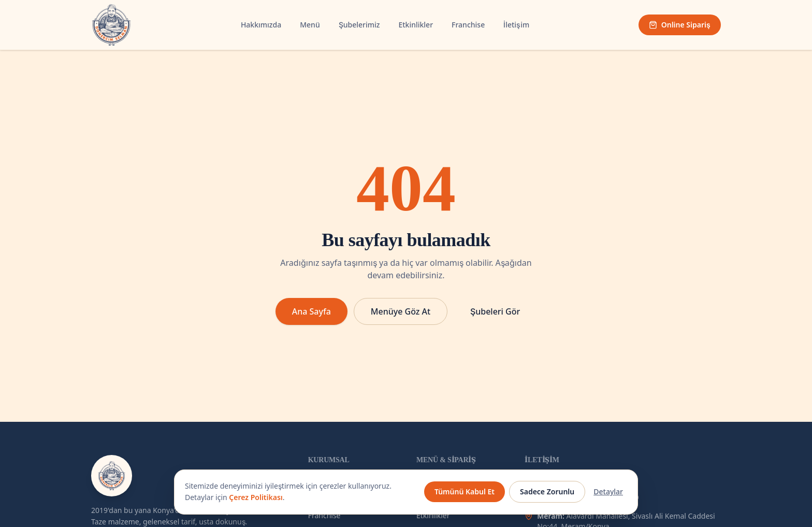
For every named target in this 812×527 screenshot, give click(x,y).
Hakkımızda (261, 25)
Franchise (468, 25)
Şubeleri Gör (495, 311)
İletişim (516, 25)
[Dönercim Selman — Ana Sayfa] (111, 25)
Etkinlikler (416, 25)
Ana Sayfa (311, 311)
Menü (310, 25)
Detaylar (608, 492)
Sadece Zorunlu (547, 492)
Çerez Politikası (256, 497)
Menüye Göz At (401, 311)
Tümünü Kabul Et (465, 492)
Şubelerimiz (359, 25)
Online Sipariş (680, 25)
